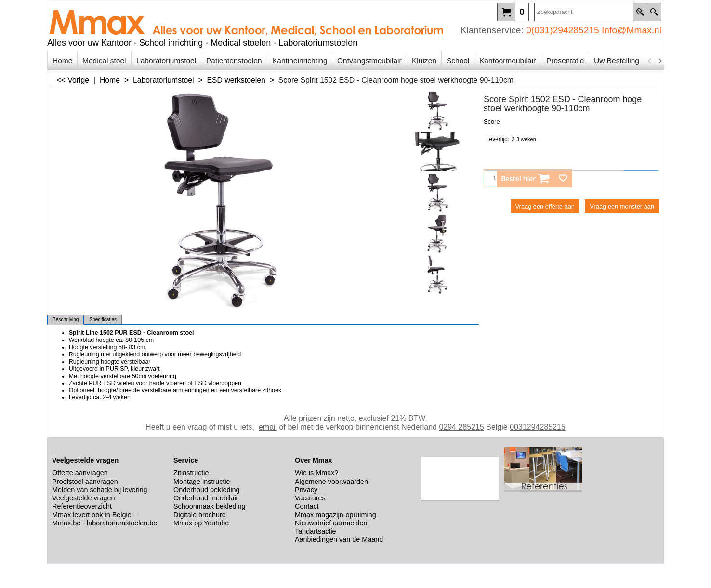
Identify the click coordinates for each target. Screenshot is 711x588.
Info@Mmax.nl (632, 30)
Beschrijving (66, 320)
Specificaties (103, 320)
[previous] (650, 61)
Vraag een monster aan (622, 206)
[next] (659, 61)
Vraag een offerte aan (545, 206)
